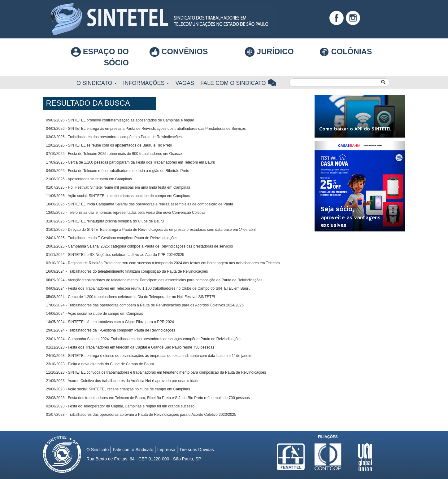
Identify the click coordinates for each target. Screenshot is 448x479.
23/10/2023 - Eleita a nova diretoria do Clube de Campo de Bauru (100, 364)
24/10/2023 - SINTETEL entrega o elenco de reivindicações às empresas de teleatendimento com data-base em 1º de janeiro (149, 356)
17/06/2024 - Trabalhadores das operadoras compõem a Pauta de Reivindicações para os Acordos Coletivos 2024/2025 (145, 305)
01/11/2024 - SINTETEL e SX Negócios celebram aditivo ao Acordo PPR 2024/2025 (115, 255)
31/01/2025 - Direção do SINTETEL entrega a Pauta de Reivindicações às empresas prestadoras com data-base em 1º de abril (151, 230)
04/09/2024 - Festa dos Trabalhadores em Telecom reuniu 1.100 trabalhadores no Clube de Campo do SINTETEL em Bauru (148, 288)
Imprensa (166, 450)
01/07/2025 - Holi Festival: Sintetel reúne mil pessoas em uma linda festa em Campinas (118, 187)
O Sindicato (97, 83)
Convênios (179, 51)
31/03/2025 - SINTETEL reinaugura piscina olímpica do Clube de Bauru (105, 221)
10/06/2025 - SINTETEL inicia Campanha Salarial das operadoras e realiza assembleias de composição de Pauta (140, 204)
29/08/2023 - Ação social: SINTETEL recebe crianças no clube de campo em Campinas (118, 389)
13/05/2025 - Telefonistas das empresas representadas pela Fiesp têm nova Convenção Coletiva (126, 213)
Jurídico (269, 52)
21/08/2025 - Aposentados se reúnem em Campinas (89, 179)
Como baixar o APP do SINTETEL (355, 129)
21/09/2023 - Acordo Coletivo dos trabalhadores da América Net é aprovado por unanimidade (123, 381)
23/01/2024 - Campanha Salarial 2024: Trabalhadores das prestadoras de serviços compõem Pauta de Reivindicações (144, 339)
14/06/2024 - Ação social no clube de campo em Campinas (95, 314)
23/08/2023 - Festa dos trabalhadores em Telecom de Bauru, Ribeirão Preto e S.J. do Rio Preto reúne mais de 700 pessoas (148, 398)
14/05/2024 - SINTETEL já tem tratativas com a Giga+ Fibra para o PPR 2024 (110, 322)
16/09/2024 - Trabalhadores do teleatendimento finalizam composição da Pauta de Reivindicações (127, 271)
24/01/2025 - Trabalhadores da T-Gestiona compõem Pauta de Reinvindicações (112, 238)
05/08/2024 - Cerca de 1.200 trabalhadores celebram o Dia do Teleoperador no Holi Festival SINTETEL (131, 297)
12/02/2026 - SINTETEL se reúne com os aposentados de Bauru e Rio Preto (109, 145)
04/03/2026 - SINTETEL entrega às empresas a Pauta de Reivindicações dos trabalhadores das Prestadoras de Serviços (146, 129)
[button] (321, 186)
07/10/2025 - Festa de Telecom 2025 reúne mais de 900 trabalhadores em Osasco (114, 154)
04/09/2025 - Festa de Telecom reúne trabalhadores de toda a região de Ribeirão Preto (118, 171)
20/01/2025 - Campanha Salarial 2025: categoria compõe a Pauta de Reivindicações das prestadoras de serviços (140, 246)
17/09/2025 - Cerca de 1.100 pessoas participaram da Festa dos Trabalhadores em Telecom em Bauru (131, 162)
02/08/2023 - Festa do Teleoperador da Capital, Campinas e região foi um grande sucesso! (121, 406)
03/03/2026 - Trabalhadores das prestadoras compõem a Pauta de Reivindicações (114, 137)
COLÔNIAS (346, 51)
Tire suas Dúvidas (197, 450)
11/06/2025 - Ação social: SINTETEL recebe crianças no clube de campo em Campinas (118, 196)
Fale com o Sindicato (238, 83)
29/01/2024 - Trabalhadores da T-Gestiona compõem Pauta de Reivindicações (111, 330)
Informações (146, 83)
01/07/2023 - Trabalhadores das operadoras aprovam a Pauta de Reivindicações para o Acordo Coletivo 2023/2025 (141, 415)
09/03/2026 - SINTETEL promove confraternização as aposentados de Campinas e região (120, 120)
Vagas (185, 83)
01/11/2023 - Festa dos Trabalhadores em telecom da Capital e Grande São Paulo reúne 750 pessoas (130, 347)
